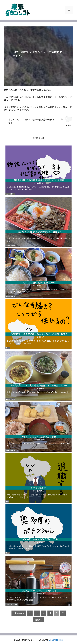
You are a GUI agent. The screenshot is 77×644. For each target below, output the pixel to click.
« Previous (19, 613)
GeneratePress (56, 640)
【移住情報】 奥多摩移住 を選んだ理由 (39, 539)
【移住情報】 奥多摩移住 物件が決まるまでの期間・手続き (39, 334)
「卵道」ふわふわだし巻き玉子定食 (39, 437)
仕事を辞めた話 (39, 488)
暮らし (13, 194)
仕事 (7, 502)
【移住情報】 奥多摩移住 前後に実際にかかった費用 (39, 180)
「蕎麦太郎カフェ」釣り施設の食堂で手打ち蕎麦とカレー (39, 385)
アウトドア (10, 604)
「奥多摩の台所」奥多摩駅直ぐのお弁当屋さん (39, 231)
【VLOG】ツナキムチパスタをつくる (39, 591)
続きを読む (29, 189)
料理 (17, 604)
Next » (39, 620)
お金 (7, 194)
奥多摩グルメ (10, 245)
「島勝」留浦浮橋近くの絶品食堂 (39, 283)
